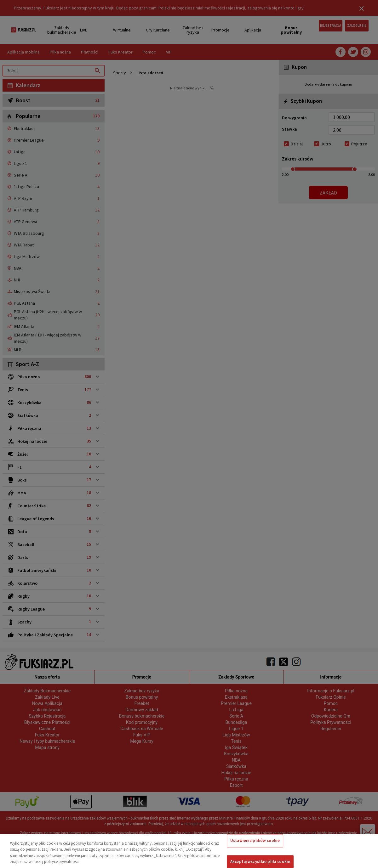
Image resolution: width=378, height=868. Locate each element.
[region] (189, 851)
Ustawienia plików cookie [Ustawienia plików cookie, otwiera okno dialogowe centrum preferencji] (255, 840)
